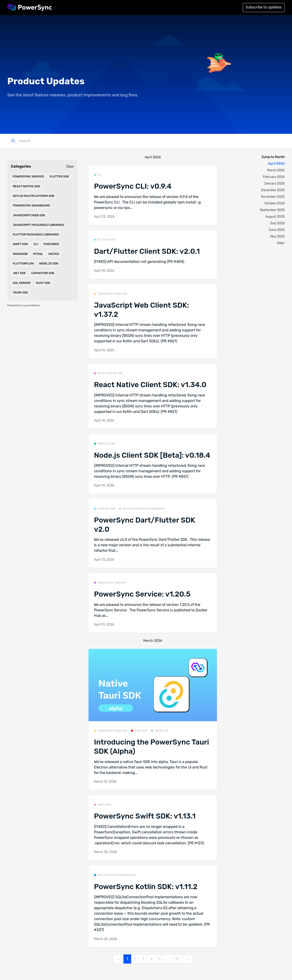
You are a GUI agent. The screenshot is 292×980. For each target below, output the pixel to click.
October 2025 (275, 203)
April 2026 (276, 164)
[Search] (44, 141)
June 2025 (277, 230)
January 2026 (274, 184)
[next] (187, 959)
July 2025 (277, 223)
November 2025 (273, 197)
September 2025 (272, 210)
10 (177, 959)
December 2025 (273, 190)
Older (281, 243)
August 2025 (275, 217)
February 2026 (274, 177)
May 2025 (278, 236)
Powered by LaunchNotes (23, 305)
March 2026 (276, 170)
